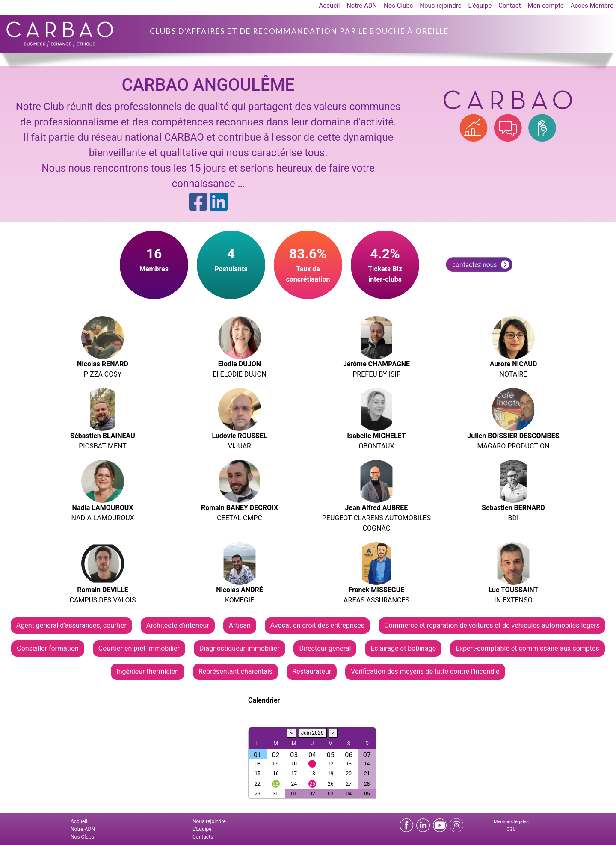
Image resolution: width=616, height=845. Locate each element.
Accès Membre (592, 6)
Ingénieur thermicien (148, 672)
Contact (509, 6)
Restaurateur (312, 672)
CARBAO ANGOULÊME (208, 85)
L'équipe (480, 6)
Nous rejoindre (440, 6)
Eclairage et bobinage (403, 648)
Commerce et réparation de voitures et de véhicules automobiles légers (492, 625)
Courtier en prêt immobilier (139, 648)
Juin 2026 (312, 733)
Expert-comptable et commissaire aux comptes (527, 648)
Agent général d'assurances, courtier (71, 625)
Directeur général (325, 648)
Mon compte (546, 6)
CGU (511, 829)
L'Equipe (202, 829)
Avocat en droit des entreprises (317, 625)
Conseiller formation (48, 648)
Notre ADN (362, 6)
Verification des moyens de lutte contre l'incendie (425, 672)
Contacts (203, 837)
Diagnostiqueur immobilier (240, 648)
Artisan (240, 625)
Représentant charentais (235, 672)
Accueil (329, 6)
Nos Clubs (398, 6)
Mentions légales (511, 822)
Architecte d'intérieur (178, 625)
